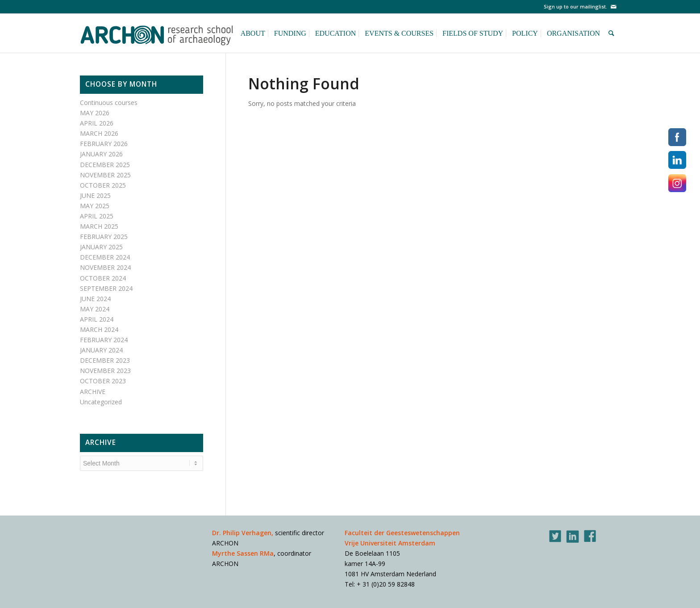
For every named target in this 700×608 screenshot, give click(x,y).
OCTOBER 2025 (103, 185)
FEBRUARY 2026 (104, 144)
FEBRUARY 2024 (104, 340)
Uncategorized (101, 402)
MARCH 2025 (99, 226)
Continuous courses (109, 103)
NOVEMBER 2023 (105, 371)
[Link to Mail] (613, 7)
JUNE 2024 (95, 299)
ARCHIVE (93, 392)
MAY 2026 (95, 113)
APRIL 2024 (97, 319)
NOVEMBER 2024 (105, 267)
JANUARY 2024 (101, 350)
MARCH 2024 (99, 329)
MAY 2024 (95, 309)
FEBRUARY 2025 (104, 237)
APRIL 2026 (97, 123)
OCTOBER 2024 (103, 278)
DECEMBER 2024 (105, 257)
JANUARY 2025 (101, 247)
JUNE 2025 (95, 195)
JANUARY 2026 (101, 154)
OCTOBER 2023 (103, 381)
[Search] (613, 33)
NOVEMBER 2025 (105, 175)
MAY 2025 (95, 206)
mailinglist (593, 6)
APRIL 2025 (97, 216)
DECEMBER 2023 (105, 360)
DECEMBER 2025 (105, 165)
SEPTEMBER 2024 (106, 288)
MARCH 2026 (99, 133)
